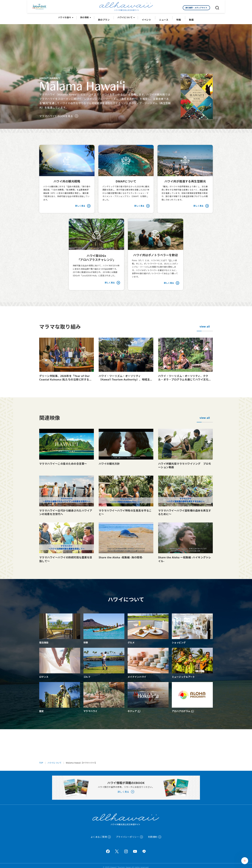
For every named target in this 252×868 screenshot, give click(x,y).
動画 (190, 16)
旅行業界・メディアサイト (196, 8)
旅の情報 (87, 16)
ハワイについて (126, 16)
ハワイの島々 (67, 16)
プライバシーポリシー (128, 833)
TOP (41, 759)
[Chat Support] (245, 861)
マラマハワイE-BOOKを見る (56, 113)
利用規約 (153, 833)
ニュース (163, 16)
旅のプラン (105, 16)
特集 (178, 16)
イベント (147, 16)
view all (205, 323)
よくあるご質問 (99, 833)
